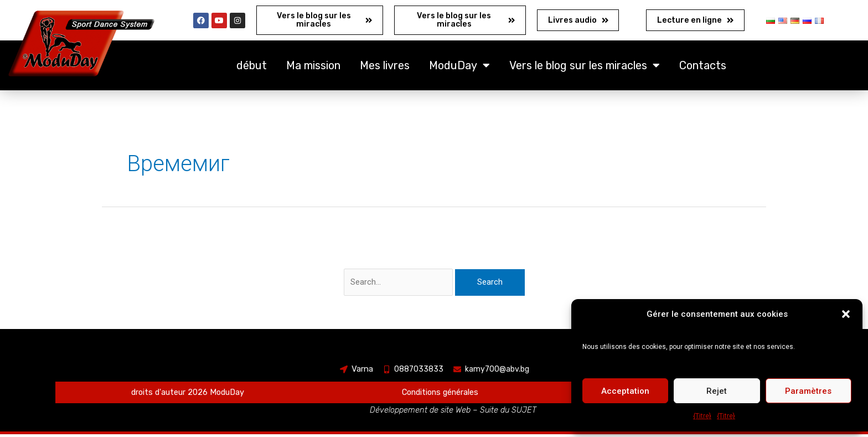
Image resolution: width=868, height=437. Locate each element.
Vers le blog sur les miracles (585, 68)
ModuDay (459, 68)
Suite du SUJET (510, 413)
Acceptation (625, 391)
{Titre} (702, 416)
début (252, 68)
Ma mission (313, 68)
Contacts (703, 68)
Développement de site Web (420, 413)
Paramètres (808, 391)
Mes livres (385, 68)
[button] (846, 314)
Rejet (717, 391)
